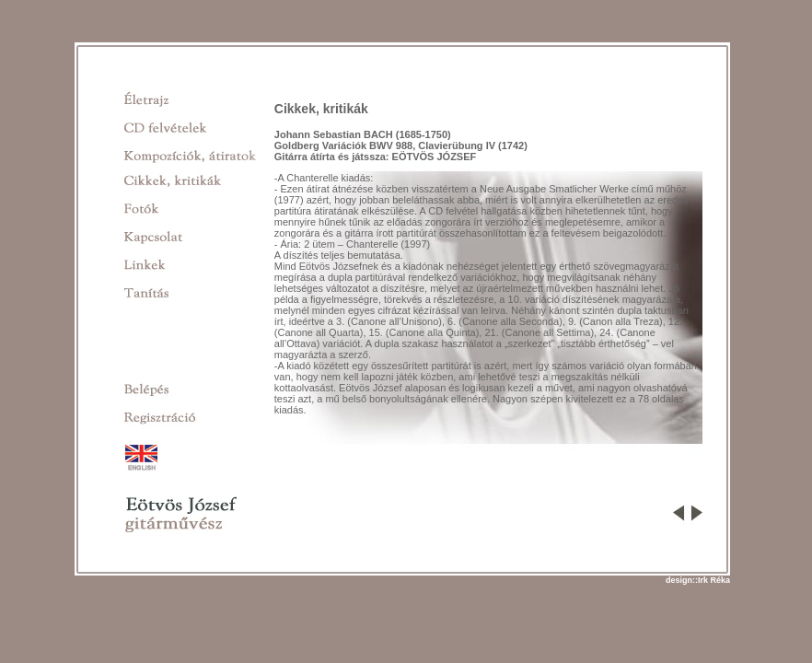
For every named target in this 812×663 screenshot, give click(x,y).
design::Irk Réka (698, 580)
